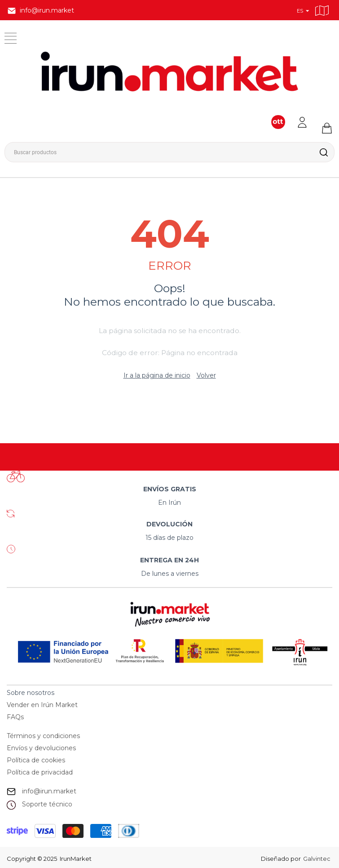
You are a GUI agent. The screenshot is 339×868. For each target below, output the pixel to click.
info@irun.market (49, 791)
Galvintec (316, 859)
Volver (206, 375)
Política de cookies (36, 760)
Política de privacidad (40, 772)
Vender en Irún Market (42, 705)
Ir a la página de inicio (157, 375)
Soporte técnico (47, 804)
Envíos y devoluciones (41, 748)
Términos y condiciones (43, 736)
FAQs (15, 717)
